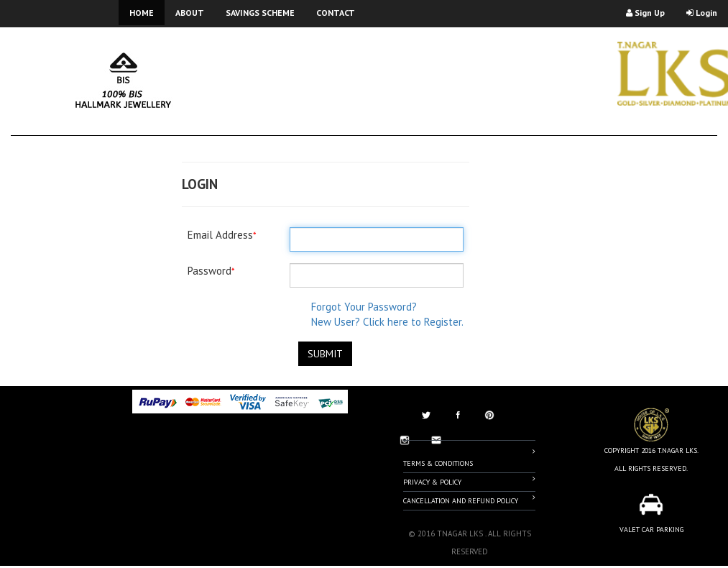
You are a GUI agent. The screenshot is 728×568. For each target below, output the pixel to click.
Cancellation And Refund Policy (469, 500)
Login (702, 13)
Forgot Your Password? (364, 307)
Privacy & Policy (469, 481)
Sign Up (645, 13)
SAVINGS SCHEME (260, 13)
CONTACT (336, 13)
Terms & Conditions (469, 458)
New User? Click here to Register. (387, 322)
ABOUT (190, 13)
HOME (142, 13)
